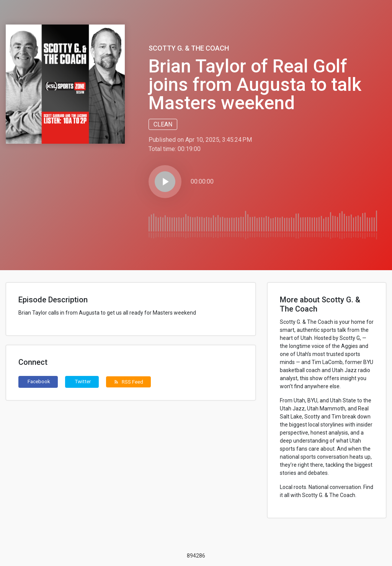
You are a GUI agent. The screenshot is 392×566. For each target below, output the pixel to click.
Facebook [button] (39, 381)
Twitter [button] (83, 381)
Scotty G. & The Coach (189, 48)
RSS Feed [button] (128, 382)
